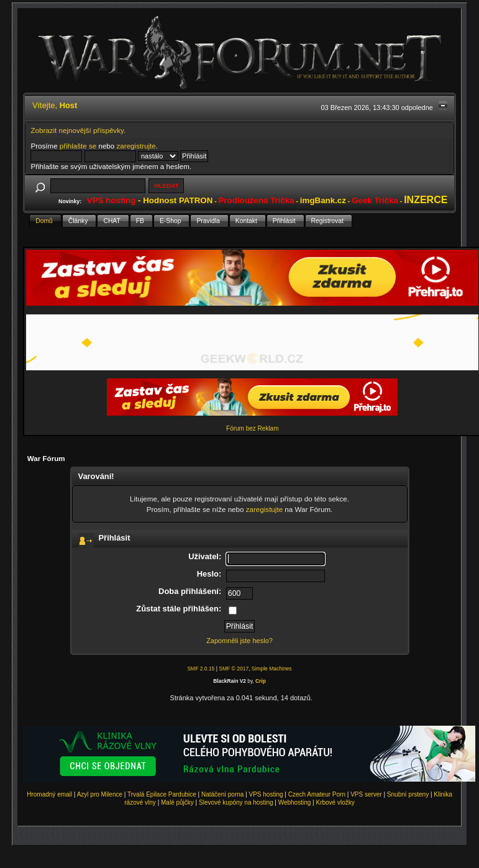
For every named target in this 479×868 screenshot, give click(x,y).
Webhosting (295, 802)
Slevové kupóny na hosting (236, 802)
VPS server (366, 794)
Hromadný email (49, 794)
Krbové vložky (335, 802)
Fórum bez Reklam (252, 428)
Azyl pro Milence (100, 794)
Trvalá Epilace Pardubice (162, 794)
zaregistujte (264, 509)
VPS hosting (266, 794)
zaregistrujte (136, 146)
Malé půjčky (177, 802)
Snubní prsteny (408, 794)
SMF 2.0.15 (201, 669)
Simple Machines (272, 669)
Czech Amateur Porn (317, 794)
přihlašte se (78, 146)
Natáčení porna (222, 794)
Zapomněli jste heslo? (239, 641)
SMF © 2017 (234, 669)
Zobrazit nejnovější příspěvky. (78, 130)
